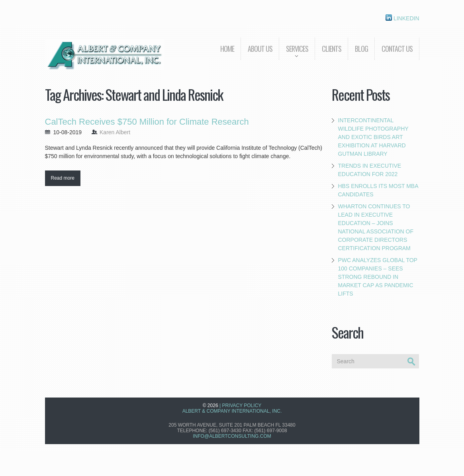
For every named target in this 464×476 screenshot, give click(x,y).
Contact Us (397, 49)
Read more (63, 178)
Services (294, 54)
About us (260, 49)
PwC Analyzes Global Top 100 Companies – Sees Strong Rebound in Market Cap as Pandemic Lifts (378, 277)
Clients (332, 49)
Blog (361, 49)
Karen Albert (115, 132)
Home (227, 49)
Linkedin (402, 18)
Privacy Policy (242, 405)
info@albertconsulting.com (232, 436)
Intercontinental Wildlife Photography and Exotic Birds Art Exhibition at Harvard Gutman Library (373, 137)
